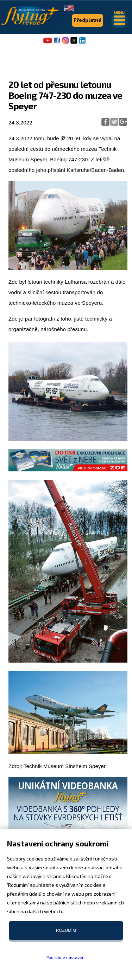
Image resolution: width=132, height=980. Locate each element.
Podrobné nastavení (66, 957)
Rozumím (66, 930)
